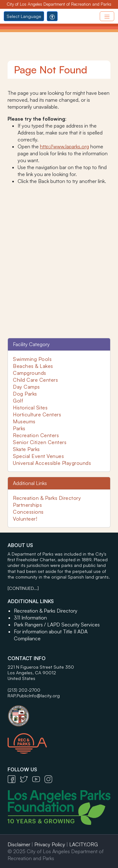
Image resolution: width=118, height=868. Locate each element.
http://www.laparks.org (65, 146)
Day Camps (26, 387)
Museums (24, 421)
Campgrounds (30, 373)
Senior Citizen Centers (40, 442)
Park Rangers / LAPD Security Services (57, 625)
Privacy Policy (50, 844)
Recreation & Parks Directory (47, 498)
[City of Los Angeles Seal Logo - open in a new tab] (59, 713)
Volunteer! (25, 519)
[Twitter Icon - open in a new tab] (26, 779)
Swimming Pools (32, 359)
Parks (19, 428)
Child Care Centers (35, 380)
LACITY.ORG (84, 844)
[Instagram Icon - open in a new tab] (50, 779)
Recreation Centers (36, 435)
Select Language (24, 16)
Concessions (28, 512)
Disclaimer (19, 844)
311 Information (30, 618)
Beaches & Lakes (33, 366)
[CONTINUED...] (23, 588)
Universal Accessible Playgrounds (52, 463)
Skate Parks (26, 449)
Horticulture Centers (37, 414)
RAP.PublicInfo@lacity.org (34, 696)
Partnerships (27, 505)
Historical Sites (30, 408)
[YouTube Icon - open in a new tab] (38, 779)
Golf (18, 401)
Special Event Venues (38, 456)
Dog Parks (25, 394)
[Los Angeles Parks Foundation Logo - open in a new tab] (61, 807)
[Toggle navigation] (107, 16)
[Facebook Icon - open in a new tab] (14, 779)
